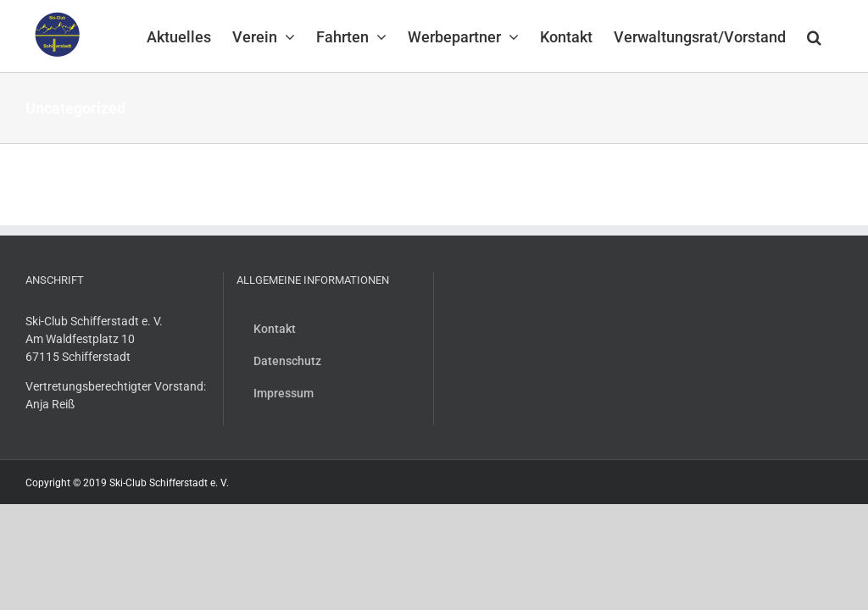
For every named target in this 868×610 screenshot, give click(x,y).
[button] (814, 36)
